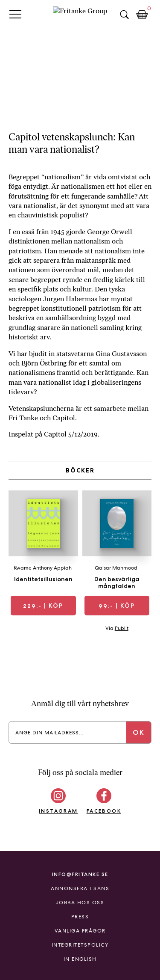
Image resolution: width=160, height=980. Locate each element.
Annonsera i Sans (80, 888)
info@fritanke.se (80, 874)
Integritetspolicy (80, 945)
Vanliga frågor (80, 931)
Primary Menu (15, 14)
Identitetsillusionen (43, 579)
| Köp (43, 606)
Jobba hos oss (80, 903)
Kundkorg (142, 15)
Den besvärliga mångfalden (117, 582)
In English (80, 959)
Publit (122, 628)
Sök (124, 15)
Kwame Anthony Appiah (43, 568)
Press (80, 917)
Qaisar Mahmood (116, 568)
